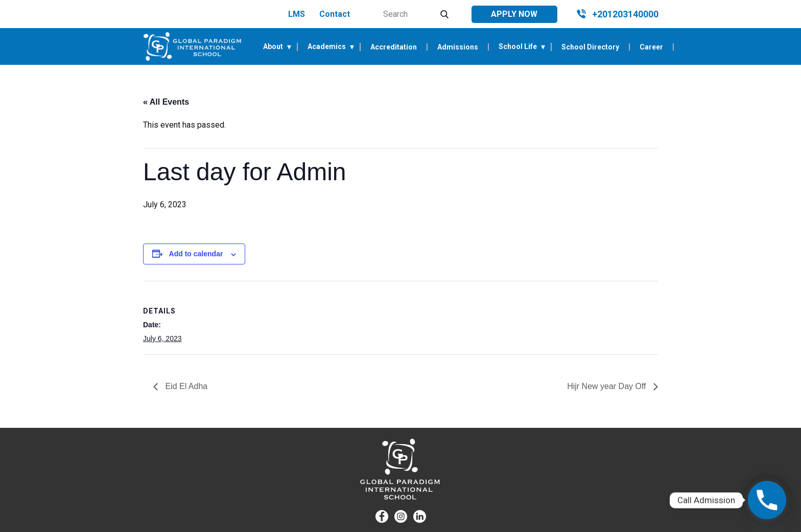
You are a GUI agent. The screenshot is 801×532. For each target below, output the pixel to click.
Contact (335, 14)
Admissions (458, 47)
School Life (518, 47)
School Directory (590, 47)
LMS (297, 14)
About (273, 47)
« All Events (166, 102)
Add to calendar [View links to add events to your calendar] (196, 254)
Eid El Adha (185, 386)
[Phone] (767, 500)
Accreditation (394, 47)
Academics (327, 47)
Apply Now (514, 14)
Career (651, 47)
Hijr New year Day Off (608, 386)
